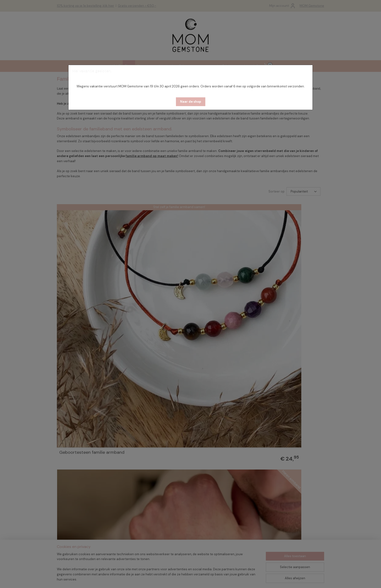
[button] (191, 102)
